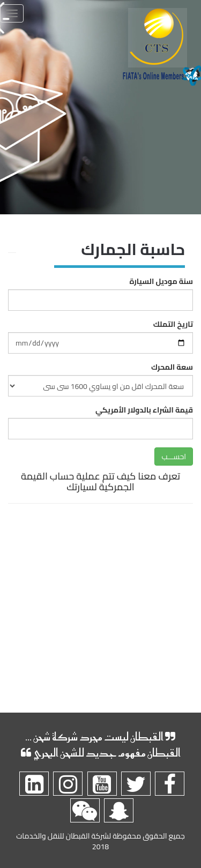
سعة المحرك (172, 367)
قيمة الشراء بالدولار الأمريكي (144, 410)
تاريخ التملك (173, 324)
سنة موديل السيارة (161, 281)
